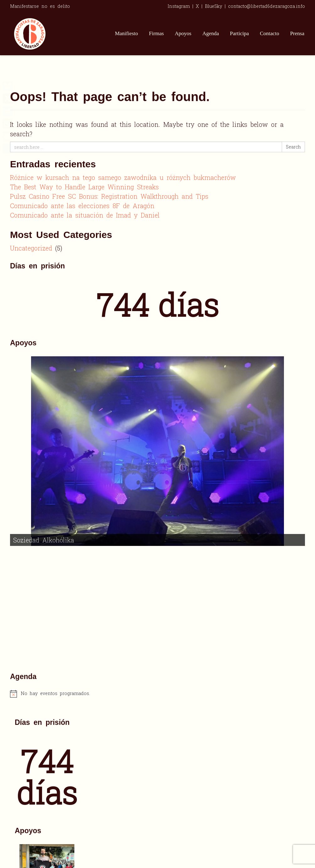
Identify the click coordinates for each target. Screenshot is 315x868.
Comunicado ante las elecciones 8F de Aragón (82, 206)
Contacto (269, 33)
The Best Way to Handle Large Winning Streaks (84, 187)
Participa (239, 33)
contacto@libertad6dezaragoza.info (267, 6)
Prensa (297, 33)
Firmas (156, 33)
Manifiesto (126, 33)
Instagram (179, 6)
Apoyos (183, 33)
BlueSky (214, 6)
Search (293, 147)
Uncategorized (31, 248)
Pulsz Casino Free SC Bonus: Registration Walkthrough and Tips (109, 196)
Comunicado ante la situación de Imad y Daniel (85, 215)
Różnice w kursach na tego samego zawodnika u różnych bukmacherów (123, 177)
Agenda (211, 33)
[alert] (157, 577)
